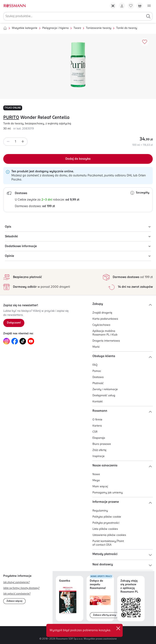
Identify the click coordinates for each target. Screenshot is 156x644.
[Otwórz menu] (149, 6)
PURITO (11, 118)
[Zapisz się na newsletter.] (14, 323)
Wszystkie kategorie (25, 28)
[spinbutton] (15, 142)
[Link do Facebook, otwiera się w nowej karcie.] (15, 341)
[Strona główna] (5, 28)
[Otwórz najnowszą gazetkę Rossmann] (68, 600)
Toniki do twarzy (127, 28)
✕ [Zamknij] (118, 628)
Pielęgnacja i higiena (55, 28)
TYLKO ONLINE (13, 108)
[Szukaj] (148, 16)
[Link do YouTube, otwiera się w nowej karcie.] (31, 341)
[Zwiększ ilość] (23, 142)
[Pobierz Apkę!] (113, 6)
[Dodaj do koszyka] (78, 159)
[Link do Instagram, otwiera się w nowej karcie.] (6, 341)
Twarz (77, 28)
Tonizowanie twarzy (99, 28)
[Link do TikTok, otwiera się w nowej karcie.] (23, 341)
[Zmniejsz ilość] (8, 142)
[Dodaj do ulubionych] (145, 42)
